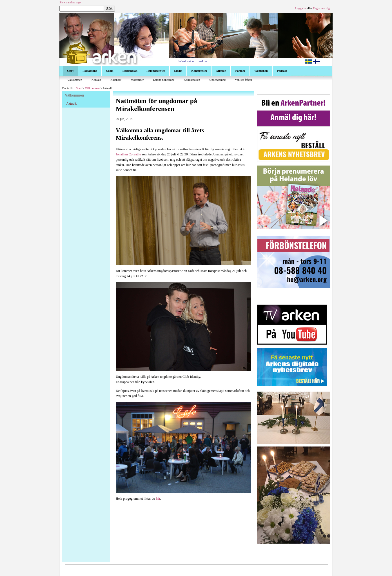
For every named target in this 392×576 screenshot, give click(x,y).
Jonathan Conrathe (128, 154)
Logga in (300, 8)
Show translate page (70, 3)
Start (79, 88)
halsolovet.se (186, 61)
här (158, 499)
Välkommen (92, 88)
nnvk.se (202, 61)
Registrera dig (321, 8)
